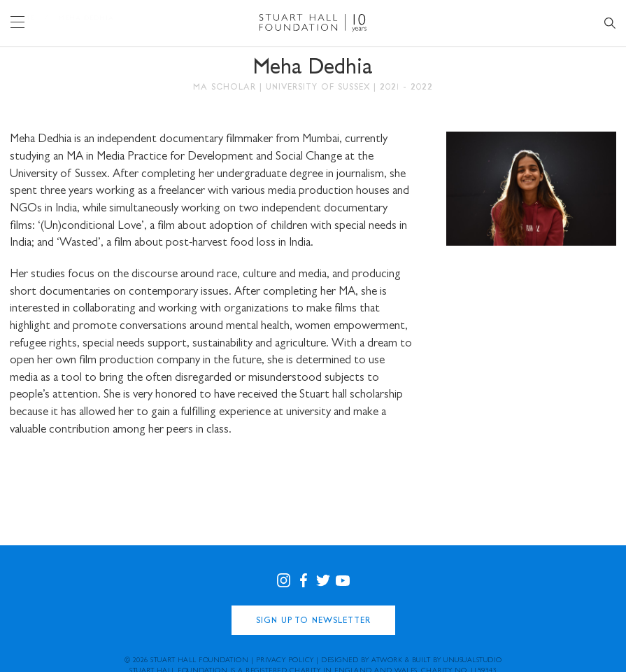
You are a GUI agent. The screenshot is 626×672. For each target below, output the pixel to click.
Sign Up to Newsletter (313, 621)
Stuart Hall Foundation (199, 661)
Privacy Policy (285, 661)
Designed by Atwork (362, 661)
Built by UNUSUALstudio (457, 661)
